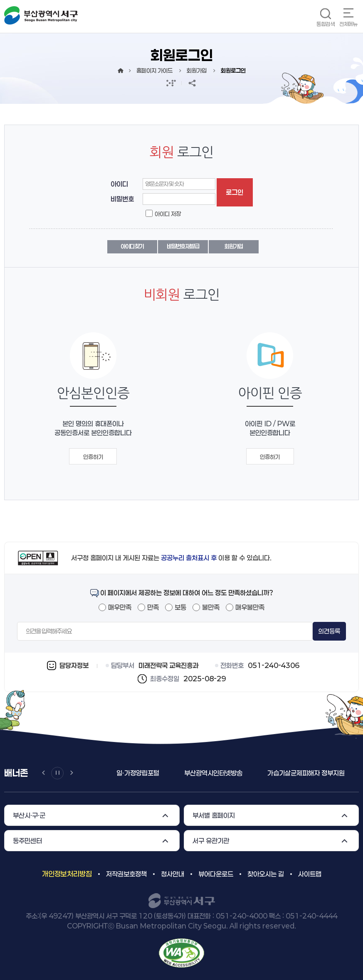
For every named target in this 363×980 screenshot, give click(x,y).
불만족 (211, 607)
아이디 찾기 (132, 246)
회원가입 (233, 246)
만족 (153, 607)
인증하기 (93, 457)
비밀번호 (122, 199)
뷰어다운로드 (216, 874)
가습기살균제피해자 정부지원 (306, 773)
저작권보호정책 (126, 874)
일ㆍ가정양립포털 (138, 773)
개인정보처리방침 (67, 874)
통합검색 (326, 24)
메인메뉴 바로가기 (0, 0)
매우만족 (120, 607)
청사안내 (173, 874)
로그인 (235, 192)
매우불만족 (250, 607)
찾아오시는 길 (266, 874)
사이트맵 (310, 874)
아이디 (119, 184)
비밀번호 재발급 (183, 246)
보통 (180, 607)
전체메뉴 (348, 24)
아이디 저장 (168, 214)
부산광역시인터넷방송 (213, 773)
